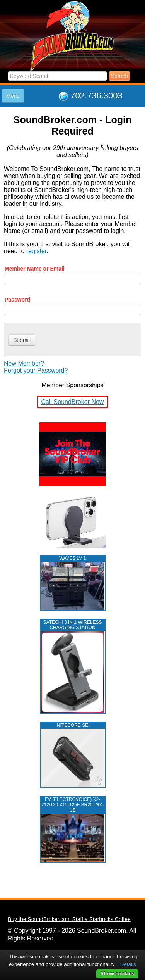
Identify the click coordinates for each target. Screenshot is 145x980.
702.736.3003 (96, 96)
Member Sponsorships (72, 385)
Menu (13, 96)
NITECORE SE (72, 725)
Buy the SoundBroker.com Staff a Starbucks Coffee (69, 919)
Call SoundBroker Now (73, 402)
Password (17, 300)
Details (128, 964)
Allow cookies (117, 974)
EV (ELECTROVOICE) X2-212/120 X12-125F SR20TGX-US (72, 805)
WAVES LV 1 (72, 558)
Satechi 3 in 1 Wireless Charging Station (73, 625)
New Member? (24, 363)
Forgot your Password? (36, 370)
